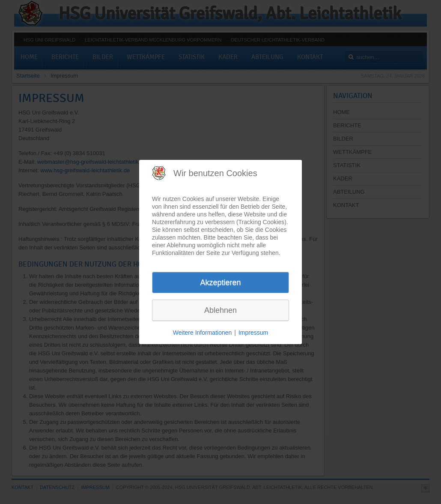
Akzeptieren (220, 282)
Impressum (253, 333)
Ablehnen (220, 310)
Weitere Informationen (202, 333)
